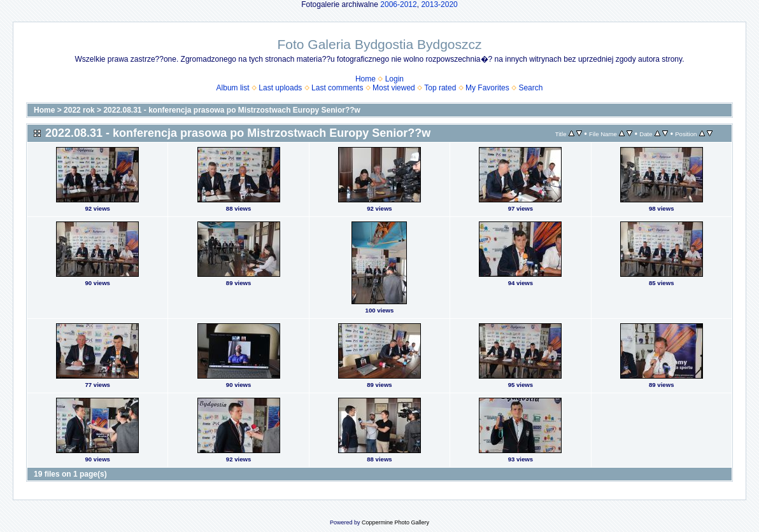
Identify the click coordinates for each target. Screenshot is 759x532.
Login (394, 79)
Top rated (440, 88)
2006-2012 (398, 4)
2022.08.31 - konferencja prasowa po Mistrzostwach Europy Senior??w (231, 110)
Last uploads (280, 88)
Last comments (337, 88)
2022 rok (79, 110)
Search (530, 88)
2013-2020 (439, 4)
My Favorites (487, 88)
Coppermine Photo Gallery (395, 522)
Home (365, 79)
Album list (233, 88)
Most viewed (394, 88)
